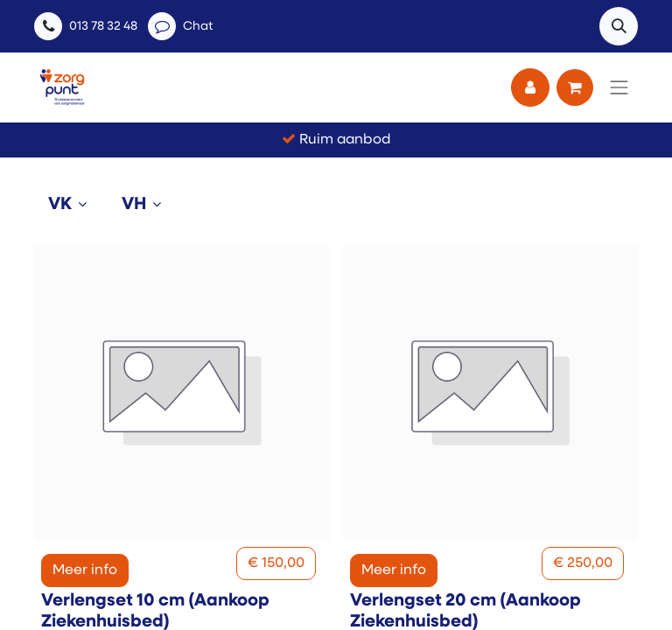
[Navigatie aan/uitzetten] (619, 87)
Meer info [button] (85, 570)
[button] (619, 26)
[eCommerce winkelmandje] (575, 87)
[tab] (71, 205)
